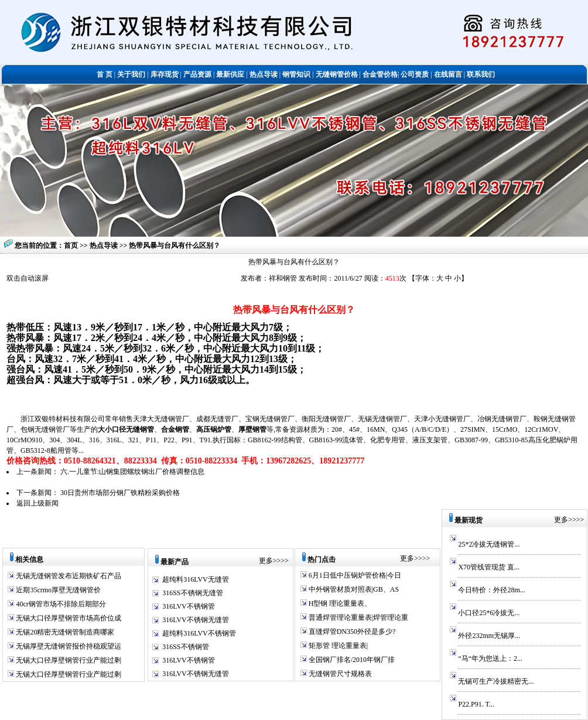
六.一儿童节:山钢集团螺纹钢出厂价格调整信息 (132, 472)
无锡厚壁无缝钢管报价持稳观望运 (68, 646)
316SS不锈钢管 (185, 647)
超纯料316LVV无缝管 (196, 579)
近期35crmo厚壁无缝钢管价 (57, 590)
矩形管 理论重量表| (337, 646)
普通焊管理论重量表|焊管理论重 (358, 617)
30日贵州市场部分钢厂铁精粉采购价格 (120, 493)
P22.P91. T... (476, 704)
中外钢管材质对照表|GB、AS (353, 589)
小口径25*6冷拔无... (489, 613)
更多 (266, 561)
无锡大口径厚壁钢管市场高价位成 (68, 618)
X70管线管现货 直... (489, 567)
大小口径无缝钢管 (126, 429)
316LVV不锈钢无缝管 (196, 620)
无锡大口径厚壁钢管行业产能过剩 (68, 660)
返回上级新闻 (37, 503)
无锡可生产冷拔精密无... (496, 681)
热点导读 (105, 245)
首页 (71, 245)
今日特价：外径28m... (491, 590)
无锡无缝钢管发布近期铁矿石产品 (68, 576)
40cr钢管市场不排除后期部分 (60, 604)
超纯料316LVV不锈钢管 (199, 633)
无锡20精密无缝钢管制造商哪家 (64, 632)
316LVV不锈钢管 (189, 606)
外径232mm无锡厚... (489, 636)
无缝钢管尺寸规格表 (339, 674)
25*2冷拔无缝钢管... (489, 544)
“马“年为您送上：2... (490, 658)
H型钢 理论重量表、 (339, 603)
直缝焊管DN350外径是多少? (351, 632)
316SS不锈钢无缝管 (192, 593)
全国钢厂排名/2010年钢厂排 (351, 660)
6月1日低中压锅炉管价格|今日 (354, 575)
